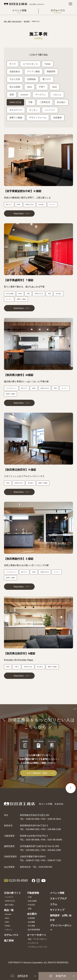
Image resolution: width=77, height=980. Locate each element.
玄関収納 (31, 79)
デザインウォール (38, 118)
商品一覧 (9, 911)
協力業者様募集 (34, 930)
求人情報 (31, 927)
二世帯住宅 (45, 103)
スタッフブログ (58, 899)
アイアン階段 (33, 72)
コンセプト (9, 898)
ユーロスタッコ (30, 64)
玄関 (12, 95)
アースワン (41, 95)
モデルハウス (11, 936)
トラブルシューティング (38, 947)
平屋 (31, 103)
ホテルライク (16, 110)
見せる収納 (15, 87)
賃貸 (30, 909)
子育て (42, 87)
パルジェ (57, 95)
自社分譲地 (32, 902)
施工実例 (9, 941)
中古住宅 (31, 905)
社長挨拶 (31, 919)
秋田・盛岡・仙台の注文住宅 (13, 21)
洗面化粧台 (15, 72)
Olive (55, 87)
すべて (13, 64)
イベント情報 (57, 894)
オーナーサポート (37, 936)
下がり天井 (15, 79)
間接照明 (51, 72)
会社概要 (31, 923)
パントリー (50, 110)
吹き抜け (61, 103)
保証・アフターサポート (38, 940)
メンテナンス (33, 944)
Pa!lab (48, 64)
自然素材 (57, 118)
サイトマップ (57, 911)
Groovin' (25, 95)
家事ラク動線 (16, 118)
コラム (54, 905)
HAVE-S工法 (15, 103)
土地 (30, 898)
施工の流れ (9, 905)
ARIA (30, 87)
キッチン (33, 110)
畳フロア (47, 79)
